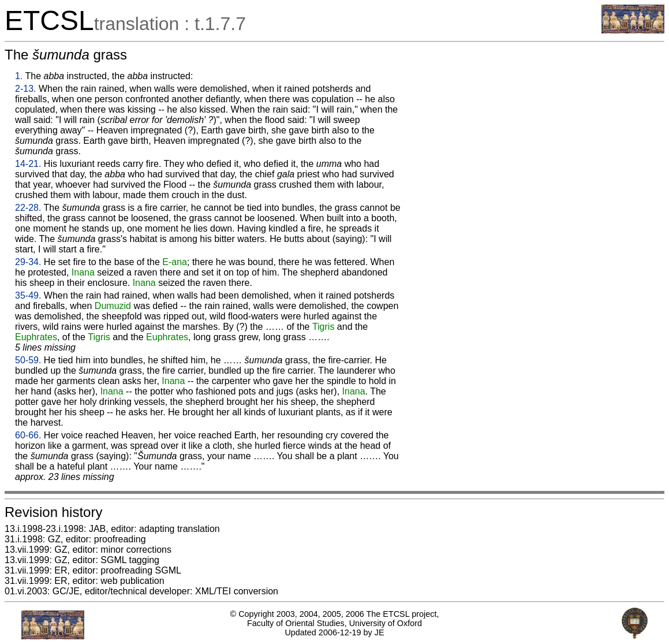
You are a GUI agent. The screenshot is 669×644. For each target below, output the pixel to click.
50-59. (28, 360)
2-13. (25, 89)
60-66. (28, 435)
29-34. (28, 262)
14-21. (28, 164)
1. (19, 76)
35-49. (28, 295)
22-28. (28, 208)
